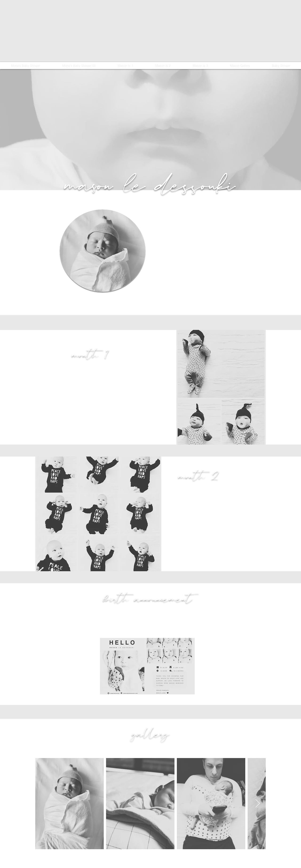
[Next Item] (258, 804)
